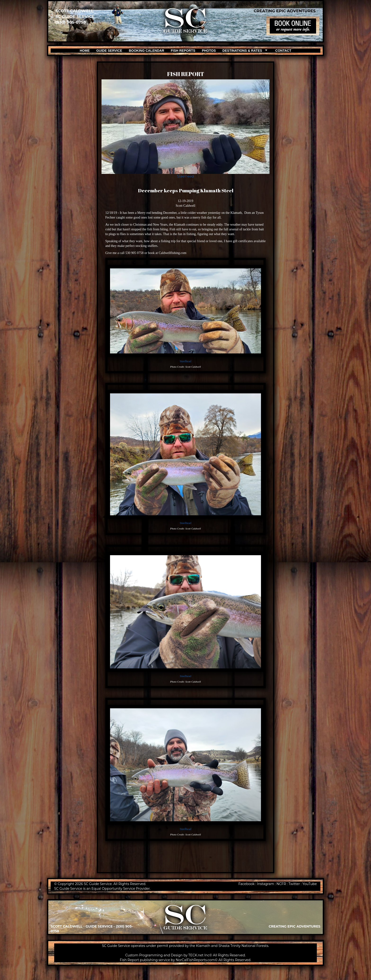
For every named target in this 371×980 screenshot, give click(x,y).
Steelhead (185, 176)
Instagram (265, 884)
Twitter (294, 884)
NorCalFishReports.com (195, 960)
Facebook (246, 884)
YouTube (310, 884)
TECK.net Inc (199, 955)
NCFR (281, 884)
